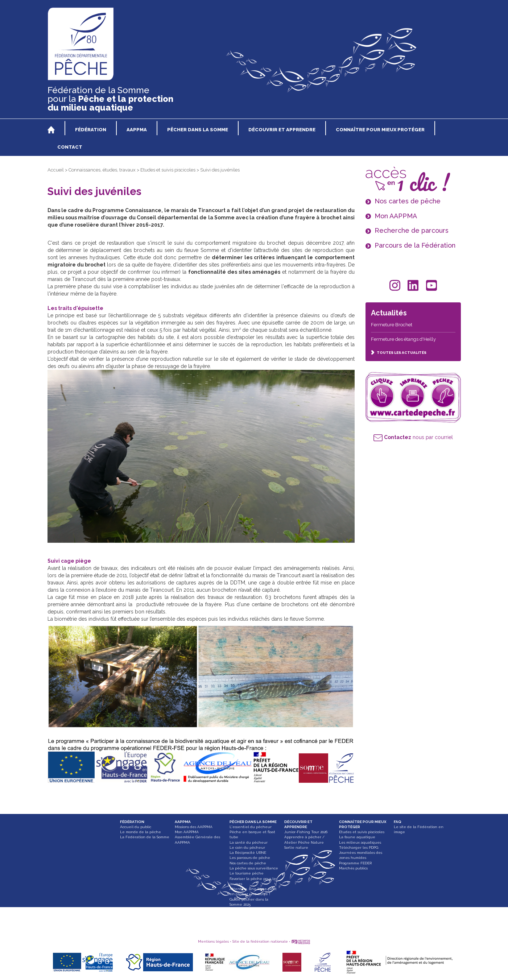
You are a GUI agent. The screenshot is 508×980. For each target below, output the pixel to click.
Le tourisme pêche (247, 873)
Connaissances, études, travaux (102, 170)
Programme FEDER (355, 863)
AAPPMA (183, 822)
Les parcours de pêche (250, 858)
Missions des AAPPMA (194, 827)
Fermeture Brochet (392, 325)
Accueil (56, 170)
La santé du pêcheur (249, 842)
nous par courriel (413, 437)
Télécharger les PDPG (359, 847)
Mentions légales (213, 941)
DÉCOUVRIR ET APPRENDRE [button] (282, 130)
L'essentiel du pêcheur (251, 827)
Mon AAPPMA (187, 832)
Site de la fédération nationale (260, 941)
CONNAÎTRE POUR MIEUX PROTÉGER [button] (380, 130)
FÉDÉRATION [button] (91, 130)
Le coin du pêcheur (247, 847)
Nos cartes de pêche (248, 863)
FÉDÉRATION (132, 822)
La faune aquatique (357, 837)
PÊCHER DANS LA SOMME (253, 822)
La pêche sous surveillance (254, 868)
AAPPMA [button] (137, 130)
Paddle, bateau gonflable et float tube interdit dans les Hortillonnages (255, 915)
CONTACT (70, 147)
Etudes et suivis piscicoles (168, 170)
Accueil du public (136, 827)
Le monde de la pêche (141, 832)
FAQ (398, 822)
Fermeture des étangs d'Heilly (403, 339)
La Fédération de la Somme (145, 837)
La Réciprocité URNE (248, 853)
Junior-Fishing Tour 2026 (306, 832)
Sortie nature (296, 847)
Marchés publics (353, 868)
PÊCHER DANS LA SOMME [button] (198, 130)
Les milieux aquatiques (360, 842)
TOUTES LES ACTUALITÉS (399, 353)
